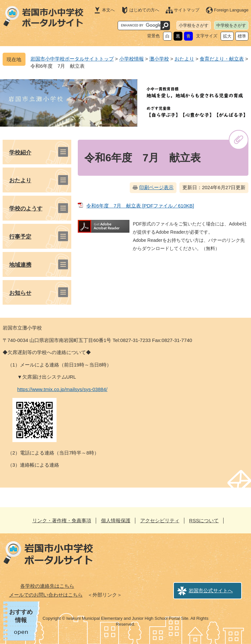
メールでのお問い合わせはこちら (46, 595)
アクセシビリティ (160, 520)
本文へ (108, 10)
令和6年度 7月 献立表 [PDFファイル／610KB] (140, 206)
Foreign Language (231, 10)
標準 (242, 36)
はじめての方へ (144, 10)
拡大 (227, 36)
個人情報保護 (116, 520)
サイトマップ (187, 10)
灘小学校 (159, 59)
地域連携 (20, 265)
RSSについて (204, 520)
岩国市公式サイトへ (211, 590)
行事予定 (20, 237)
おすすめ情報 (21, 616)
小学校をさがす (194, 25)
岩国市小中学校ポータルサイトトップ (72, 59)
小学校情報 (132, 59)
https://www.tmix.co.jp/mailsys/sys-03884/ (62, 389)
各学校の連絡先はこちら (47, 586)
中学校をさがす (231, 25)
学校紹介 (20, 153)
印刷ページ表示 (156, 187)
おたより (184, 59)
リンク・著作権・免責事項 (62, 520)
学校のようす (26, 209)
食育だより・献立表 (222, 59)
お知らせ (20, 293)
